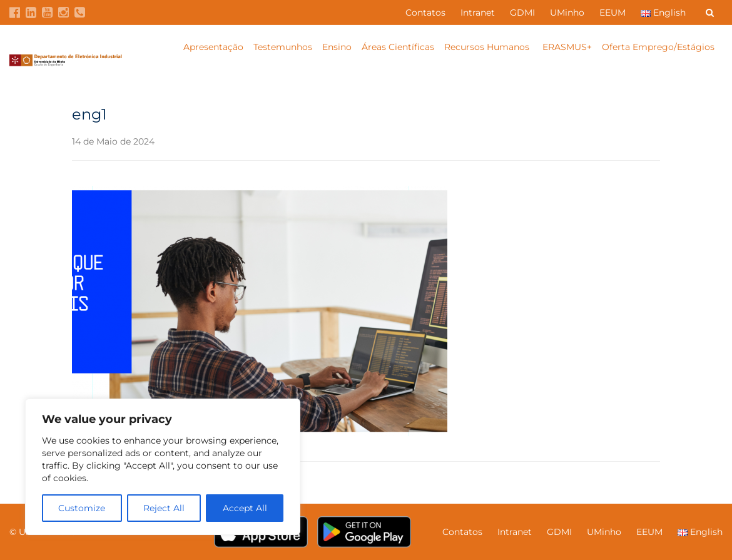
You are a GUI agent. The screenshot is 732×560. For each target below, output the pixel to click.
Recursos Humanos (488, 47)
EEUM (613, 13)
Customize (82, 508)
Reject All (164, 508)
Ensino (337, 47)
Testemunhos (283, 47)
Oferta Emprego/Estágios (659, 47)
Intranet (478, 13)
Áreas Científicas (398, 47)
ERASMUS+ (567, 47)
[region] (163, 467)
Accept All (245, 508)
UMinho (567, 13)
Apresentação (213, 47)
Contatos (425, 13)
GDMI (522, 13)
